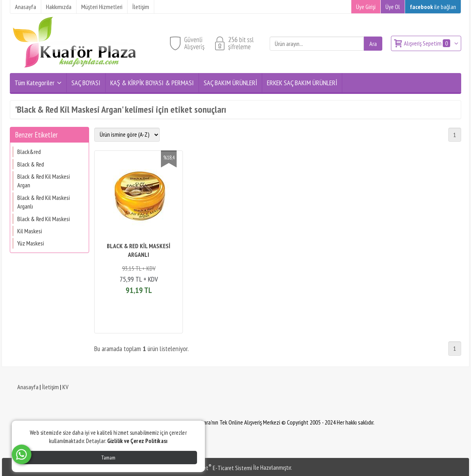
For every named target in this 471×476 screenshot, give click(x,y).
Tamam (108, 458)
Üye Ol (393, 7)
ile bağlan (433, 7)
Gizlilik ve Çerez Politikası (137, 441)
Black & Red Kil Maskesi (44, 219)
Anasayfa (28, 387)
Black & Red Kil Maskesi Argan (44, 181)
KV (65, 387)
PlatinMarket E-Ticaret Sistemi (215, 468)
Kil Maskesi (30, 231)
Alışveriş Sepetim (428, 43)
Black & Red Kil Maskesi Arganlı (44, 202)
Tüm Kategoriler (35, 83)
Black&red (29, 152)
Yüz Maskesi (31, 243)
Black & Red (31, 164)
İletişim (50, 387)
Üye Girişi (366, 7)
